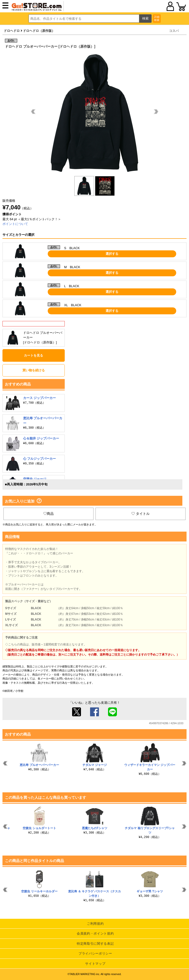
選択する (112, 254)
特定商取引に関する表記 (95, 944)
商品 (48, 514)
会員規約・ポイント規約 (95, 933)
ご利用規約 (95, 924)
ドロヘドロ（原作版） (39, 31)
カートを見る (33, 355)
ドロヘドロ (12, 31)
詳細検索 (157, 18)
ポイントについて (15, 224)
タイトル (141, 514)
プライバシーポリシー (95, 953)
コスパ (174, 31)
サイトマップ (95, 964)
